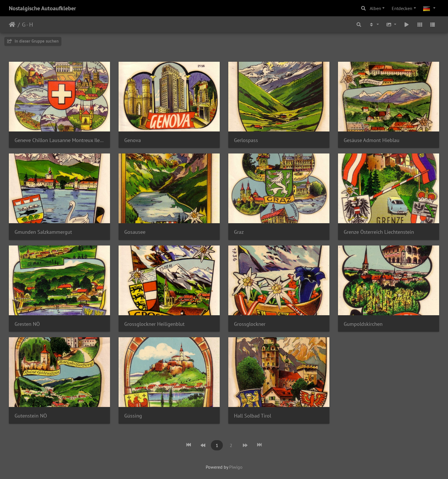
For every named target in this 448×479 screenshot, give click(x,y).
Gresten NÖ (27, 324)
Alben (375, 8)
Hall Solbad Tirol (253, 416)
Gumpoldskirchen (363, 324)
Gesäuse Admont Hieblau (372, 140)
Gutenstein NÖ (31, 416)
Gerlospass (246, 140)
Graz (239, 232)
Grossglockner (250, 324)
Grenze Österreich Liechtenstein (379, 232)
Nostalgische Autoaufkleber (42, 8)
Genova (133, 140)
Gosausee (135, 232)
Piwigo (236, 467)
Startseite (12, 25)
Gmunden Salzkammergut (43, 232)
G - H (27, 25)
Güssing (133, 416)
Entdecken (402, 8)
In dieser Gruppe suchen (33, 41)
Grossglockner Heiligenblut (154, 324)
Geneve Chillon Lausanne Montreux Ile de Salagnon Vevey (59, 140)
